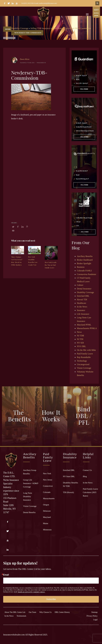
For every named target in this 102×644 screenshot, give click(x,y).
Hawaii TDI (82, 300)
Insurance (81, 310)
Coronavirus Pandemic (87, 274)
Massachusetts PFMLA (87, 328)
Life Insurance (83, 314)
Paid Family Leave (85, 354)
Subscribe (51, 599)
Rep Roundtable (84, 357)
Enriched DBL (83, 296)
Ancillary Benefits (85, 256)
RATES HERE (96, 13)
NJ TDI (80, 339)
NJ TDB (80, 336)
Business (81, 267)
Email (6, 575)
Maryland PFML (84, 325)
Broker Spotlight (84, 263)
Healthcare (81, 303)
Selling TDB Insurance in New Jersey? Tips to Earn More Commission (61, 28)
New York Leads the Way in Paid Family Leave (51, 265)
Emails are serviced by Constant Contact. (31, 592)
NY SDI (80, 343)
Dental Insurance (84, 289)
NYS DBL (81, 346)
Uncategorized (83, 364)
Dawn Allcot (25, 59)
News (79, 332)
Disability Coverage (20, 28)
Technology (82, 361)
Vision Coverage (84, 368)
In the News (82, 307)
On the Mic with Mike (86, 350)
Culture (80, 285)
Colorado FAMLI (84, 271)
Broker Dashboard (85, 260)
